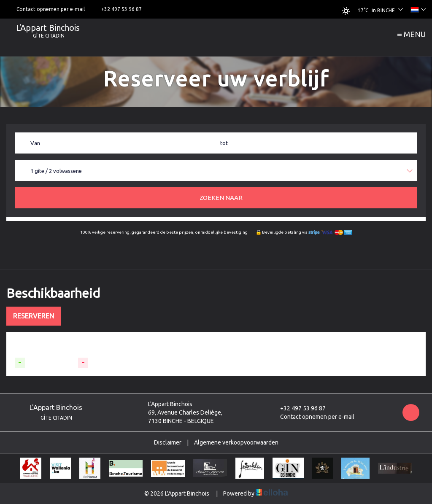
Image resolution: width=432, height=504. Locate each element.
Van (35, 143)
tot (224, 143)
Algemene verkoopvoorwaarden (236, 442)
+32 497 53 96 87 (298, 408)
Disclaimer (168, 442)
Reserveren (34, 316)
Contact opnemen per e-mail (312, 417)
